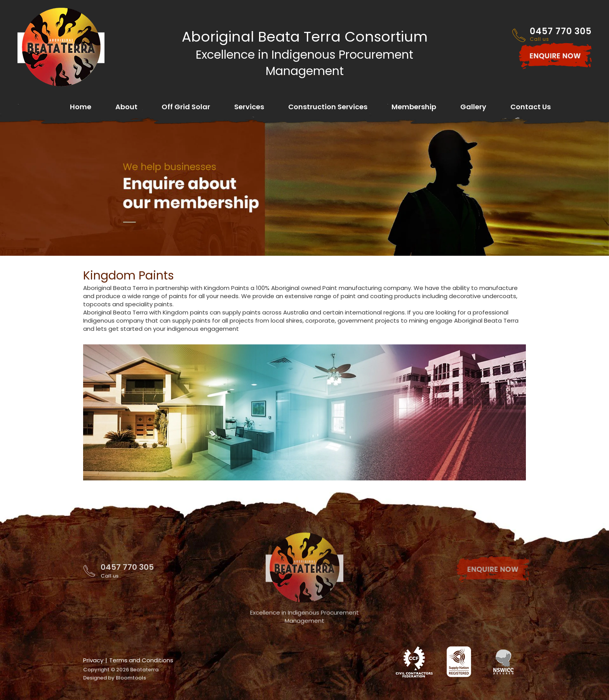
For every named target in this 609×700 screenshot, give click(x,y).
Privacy (93, 660)
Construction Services (328, 107)
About (126, 107)
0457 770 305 (561, 35)
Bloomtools (131, 682)
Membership (414, 107)
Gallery (473, 107)
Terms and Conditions (141, 660)
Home (81, 107)
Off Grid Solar (186, 107)
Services (249, 107)
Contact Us (531, 107)
